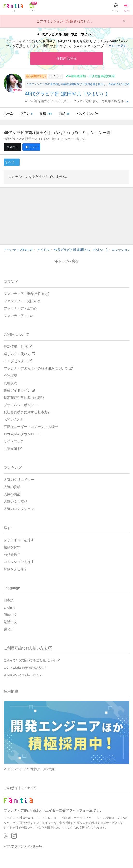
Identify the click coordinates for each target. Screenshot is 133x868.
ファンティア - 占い (18, 316)
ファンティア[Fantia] (29, 846)
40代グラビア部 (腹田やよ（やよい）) (66, 94)
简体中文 (10, 615)
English (9, 607)
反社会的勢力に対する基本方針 (27, 412)
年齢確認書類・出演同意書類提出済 (90, 76)
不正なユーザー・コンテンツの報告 (31, 427)
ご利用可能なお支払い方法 (28, 648)
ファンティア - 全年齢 (20, 308)
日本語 (9, 600)
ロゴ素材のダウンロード (22, 434)
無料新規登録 (66, 58)
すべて (10, 162)
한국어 (9, 629)
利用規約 (10, 383)
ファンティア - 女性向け (22, 301)
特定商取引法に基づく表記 (24, 398)
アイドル (56, 76)
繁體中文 (10, 622)
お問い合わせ (14, 419)
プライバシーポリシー (21, 405)
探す (7, 528)
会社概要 (10, 376)
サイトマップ (14, 441)
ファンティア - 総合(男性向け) (26, 294)
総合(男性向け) (36, 76)
